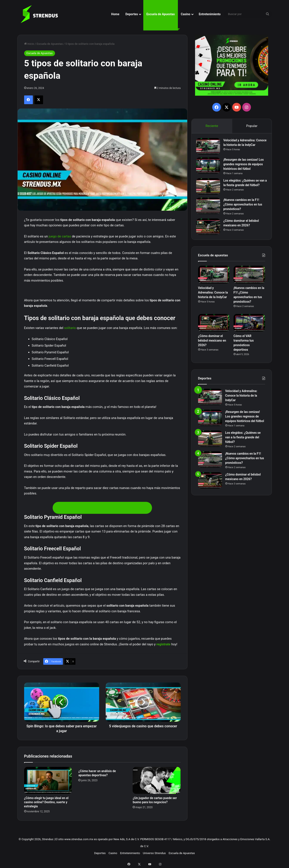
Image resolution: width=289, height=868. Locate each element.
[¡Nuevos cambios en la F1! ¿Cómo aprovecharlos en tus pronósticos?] (210, 211)
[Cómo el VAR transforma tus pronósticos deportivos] (249, 330)
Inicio (29, 44)
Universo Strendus (154, 853)
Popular (252, 126)
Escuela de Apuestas (160, 14)
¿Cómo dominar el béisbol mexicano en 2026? (212, 347)
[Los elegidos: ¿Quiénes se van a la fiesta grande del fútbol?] (210, 190)
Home (115, 14)
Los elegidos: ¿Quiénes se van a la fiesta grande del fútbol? (243, 189)
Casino (186, 14)
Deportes (132, 14)
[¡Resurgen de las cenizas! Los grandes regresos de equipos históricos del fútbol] (210, 169)
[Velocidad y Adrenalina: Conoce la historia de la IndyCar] (210, 148)
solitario (70, 328)
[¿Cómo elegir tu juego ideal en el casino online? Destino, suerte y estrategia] (48, 780)
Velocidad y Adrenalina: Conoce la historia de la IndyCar (241, 147)
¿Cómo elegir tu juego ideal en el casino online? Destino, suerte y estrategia (46, 802)
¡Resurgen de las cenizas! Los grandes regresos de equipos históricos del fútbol (245, 168)
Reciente (212, 126)
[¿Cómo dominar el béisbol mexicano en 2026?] (210, 232)
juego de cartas (60, 236)
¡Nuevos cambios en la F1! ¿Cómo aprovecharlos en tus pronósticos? (245, 209)
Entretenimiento (210, 14)
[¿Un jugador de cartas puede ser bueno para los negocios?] (157, 780)
